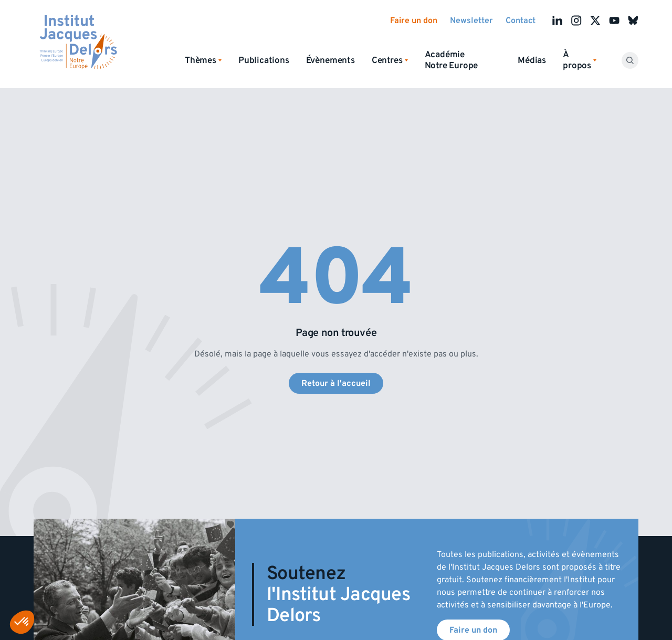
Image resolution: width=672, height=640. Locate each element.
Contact (521, 20)
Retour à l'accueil (336, 383)
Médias (532, 60)
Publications (264, 60)
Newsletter (471, 20)
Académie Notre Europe (451, 60)
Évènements (330, 60)
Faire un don (414, 20)
